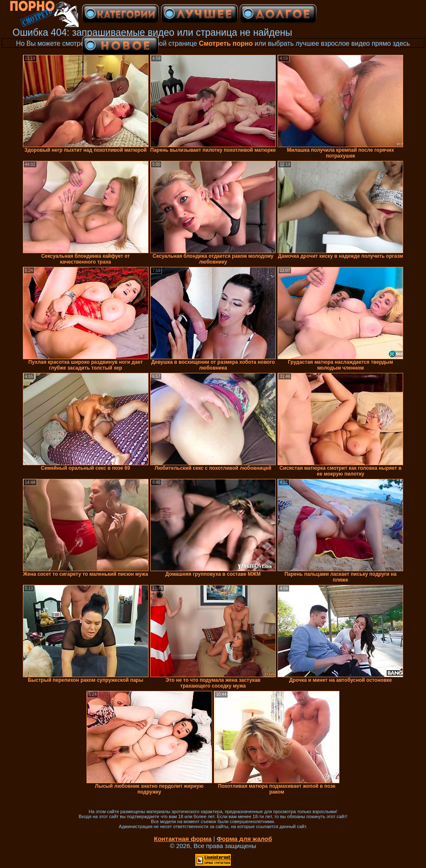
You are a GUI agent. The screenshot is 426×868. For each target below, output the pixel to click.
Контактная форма (183, 839)
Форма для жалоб (244, 839)
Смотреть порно (226, 43)
